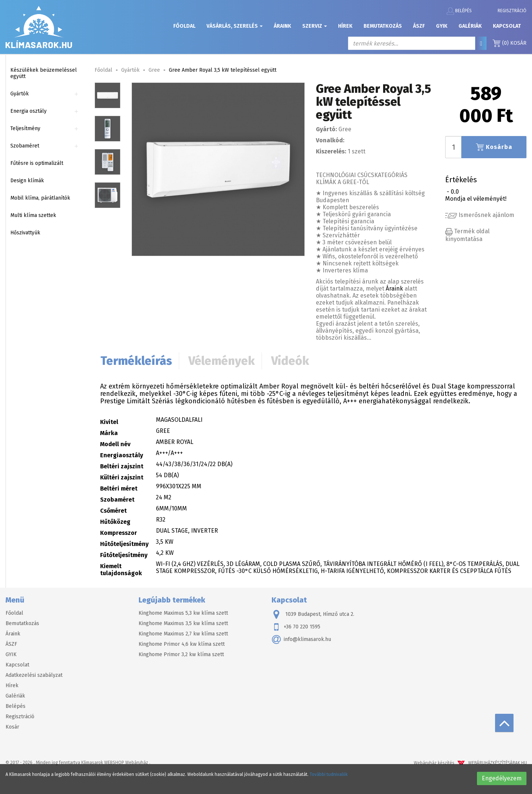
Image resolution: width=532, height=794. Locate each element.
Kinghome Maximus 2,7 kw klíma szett (183, 634)
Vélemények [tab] (222, 361)
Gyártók (20, 94)
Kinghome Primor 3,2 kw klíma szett (181, 654)
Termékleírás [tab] (136, 361)
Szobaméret (25, 146)
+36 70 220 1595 (296, 627)
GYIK (442, 26)
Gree (154, 70)
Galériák (470, 26)
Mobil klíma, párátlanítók (40, 198)
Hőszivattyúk (25, 233)
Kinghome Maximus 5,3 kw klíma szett (183, 613)
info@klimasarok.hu (301, 639)
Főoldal (184, 26)
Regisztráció (512, 11)
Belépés (459, 11)
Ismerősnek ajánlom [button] (480, 215)
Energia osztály (28, 111)
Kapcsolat (507, 26)
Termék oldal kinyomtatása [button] (467, 235)
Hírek (345, 26)
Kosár (509, 43)
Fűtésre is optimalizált (37, 163)
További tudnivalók (329, 774)
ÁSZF (419, 26)
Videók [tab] (290, 361)
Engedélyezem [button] (502, 778)
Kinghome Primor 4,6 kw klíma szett (182, 644)
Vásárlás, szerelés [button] (235, 26)
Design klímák (27, 181)
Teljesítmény (25, 128)
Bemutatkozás (383, 26)
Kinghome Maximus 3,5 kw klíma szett (183, 623)
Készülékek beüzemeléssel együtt (44, 73)
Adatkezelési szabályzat (34, 675)
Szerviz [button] (315, 26)
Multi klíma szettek (33, 215)
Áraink (282, 26)
